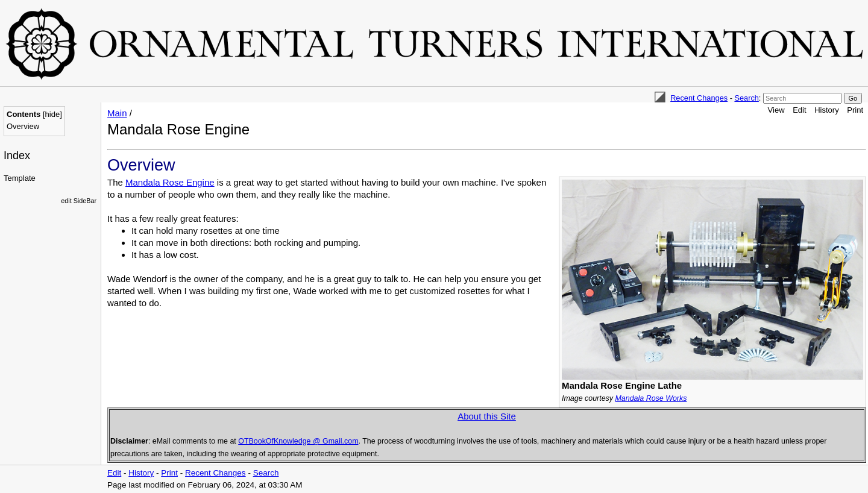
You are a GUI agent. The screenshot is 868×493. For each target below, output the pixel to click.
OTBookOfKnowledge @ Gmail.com (298, 441)
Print (855, 110)
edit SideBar (79, 201)
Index (17, 155)
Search (746, 98)
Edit (799, 110)
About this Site (487, 416)
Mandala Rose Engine (170, 182)
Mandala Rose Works (651, 398)
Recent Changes (699, 98)
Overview (23, 126)
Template (20, 178)
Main (117, 113)
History (826, 110)
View (776, 110)
